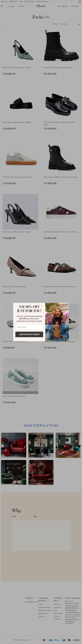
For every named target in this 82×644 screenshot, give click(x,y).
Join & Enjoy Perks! (29, 334)
